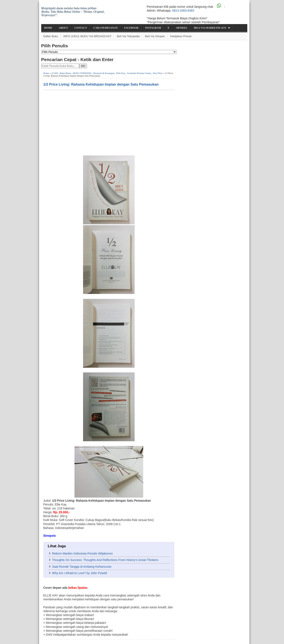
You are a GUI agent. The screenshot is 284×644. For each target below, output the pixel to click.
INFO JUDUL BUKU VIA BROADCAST (87, 36)
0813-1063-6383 (183, 11)
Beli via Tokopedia (128, 36)
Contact (81, 28)
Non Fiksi (158, 73)
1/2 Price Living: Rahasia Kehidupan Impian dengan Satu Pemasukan (101, 84)
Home (48, 28)
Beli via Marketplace (210, 28)
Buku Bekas (65, 73)
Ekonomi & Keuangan (104, 73)
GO (83, 66)
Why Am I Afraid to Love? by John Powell (80, 573)
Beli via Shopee (155, 36)
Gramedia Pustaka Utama (139, 73)
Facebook (131, 28)
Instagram (153, 28)
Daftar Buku (51, 36)
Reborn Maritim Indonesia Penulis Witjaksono (82, 553)
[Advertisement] (109, 122)
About (63, 28)
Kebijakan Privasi (181, 36)
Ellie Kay (121, 73)
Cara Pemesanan (106, 28)
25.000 (55, 73)
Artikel (182, 28)
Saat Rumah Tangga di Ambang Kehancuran (82, 567)
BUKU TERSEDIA (82, 73)
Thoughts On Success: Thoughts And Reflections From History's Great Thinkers (105, 560)
